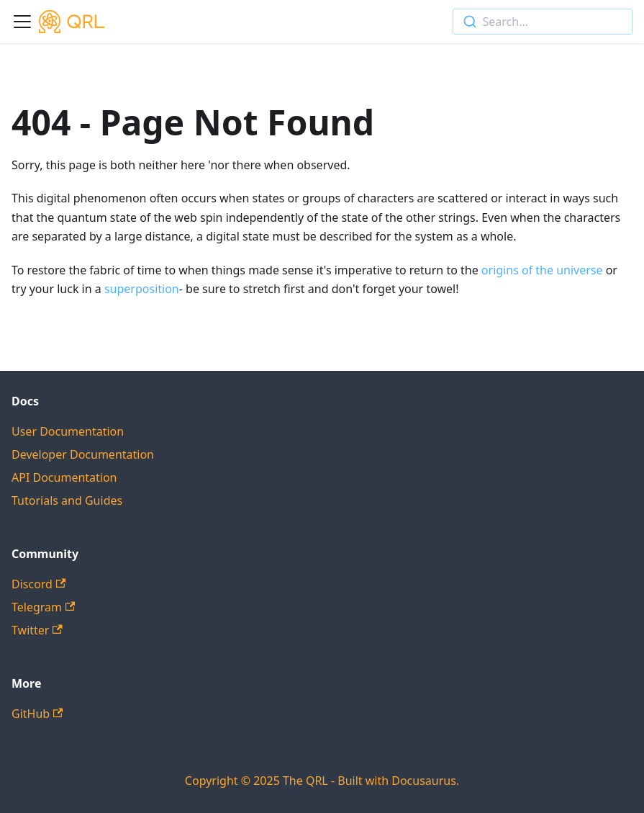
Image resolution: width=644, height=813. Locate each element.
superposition (142, 289)
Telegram (43, 607)
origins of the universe (541, 270)
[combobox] (543, 22)
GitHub (37, 714)
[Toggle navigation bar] (22, 22)
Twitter (37, 630)
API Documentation (64, 477)
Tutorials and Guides (67, 500)
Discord (38, 584)
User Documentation (68, 431)
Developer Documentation (83, 454)
